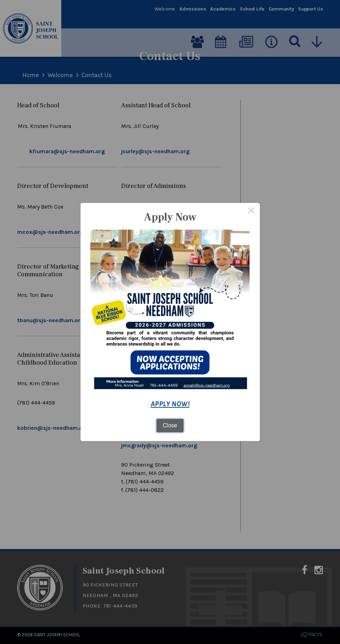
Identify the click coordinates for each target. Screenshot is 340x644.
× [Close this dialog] (251, 211)
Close (170, 425)
